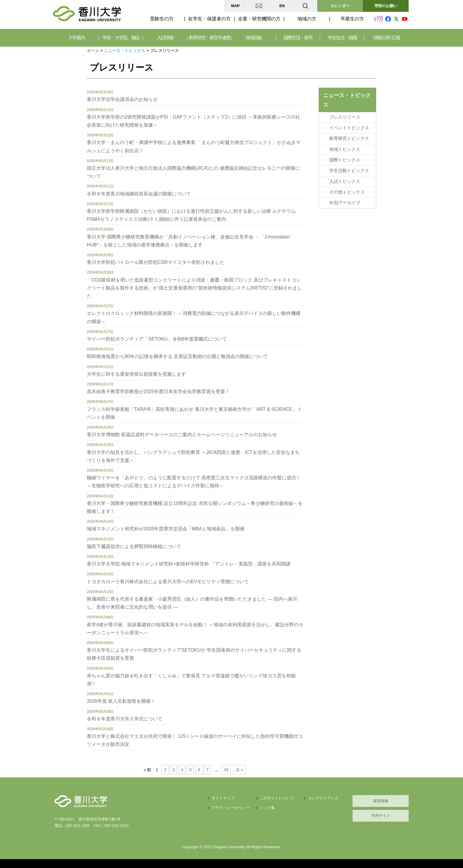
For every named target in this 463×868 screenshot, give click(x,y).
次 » (239, 770)
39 (226, 770)
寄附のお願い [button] (386, 6)
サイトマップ (223, 798)
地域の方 (307, 19)
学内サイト (381, 816)
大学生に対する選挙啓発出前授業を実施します (136, 374)
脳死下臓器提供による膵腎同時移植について (134, 546)
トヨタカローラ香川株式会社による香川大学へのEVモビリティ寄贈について (168, 582)
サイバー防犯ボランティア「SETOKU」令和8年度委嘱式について (157, 339)
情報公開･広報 (387, 38)
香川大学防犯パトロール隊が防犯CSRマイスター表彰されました (156, 262)
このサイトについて (277, 798)
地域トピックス (345, 149)
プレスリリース (345, 117)
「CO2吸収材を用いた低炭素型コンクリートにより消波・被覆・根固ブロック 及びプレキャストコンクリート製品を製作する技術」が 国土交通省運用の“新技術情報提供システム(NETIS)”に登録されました (194, 288)
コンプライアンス (323, 798)
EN (282, 6)
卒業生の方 (352, 19)
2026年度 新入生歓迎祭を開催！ (121, 701)
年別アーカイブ (345, 203)
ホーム (93, 50)
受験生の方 (162, 19)
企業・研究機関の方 (259, 19)
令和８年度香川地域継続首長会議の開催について (139, 194)
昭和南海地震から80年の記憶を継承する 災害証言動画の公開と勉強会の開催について (177, 356)
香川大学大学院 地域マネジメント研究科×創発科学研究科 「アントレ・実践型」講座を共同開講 (189, 564)
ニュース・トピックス (125, 50)
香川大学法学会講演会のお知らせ (122, 99)
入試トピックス (345, 182)
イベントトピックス (349, 128)
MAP (235, 6)
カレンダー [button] (340, 6)
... (216, 770)
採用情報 (381, 801)
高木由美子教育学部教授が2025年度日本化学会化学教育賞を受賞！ (158, 392)
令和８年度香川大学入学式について (125, 719)
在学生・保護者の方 (209, 19)
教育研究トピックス (349, 138)
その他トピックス (347, 192)
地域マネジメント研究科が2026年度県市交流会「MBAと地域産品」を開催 (166, 529)
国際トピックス (345, 160)
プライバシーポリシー (231, 808)
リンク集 (267, 808)
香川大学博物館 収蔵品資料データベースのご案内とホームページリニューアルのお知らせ (182, 435)
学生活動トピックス (349, 171)
